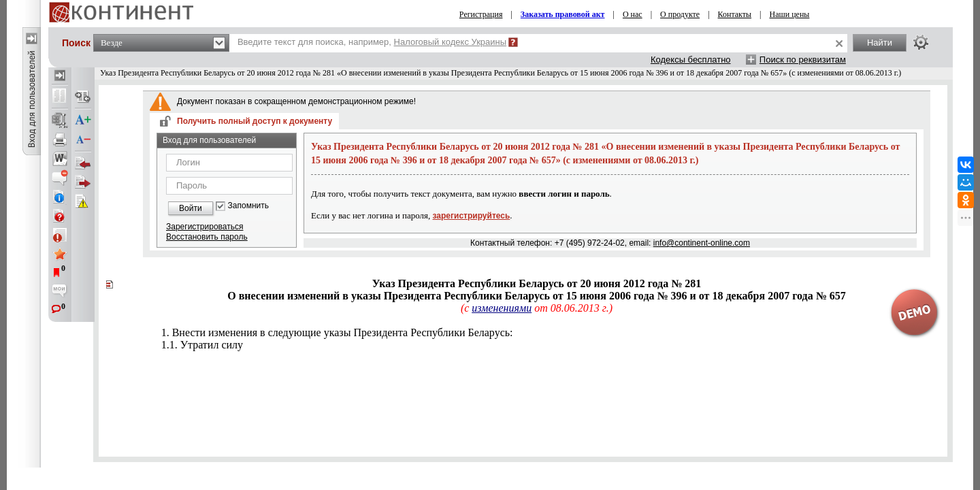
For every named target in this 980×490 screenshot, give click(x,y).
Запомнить (248, 206)
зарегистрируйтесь (472, 216)
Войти (191, 208)
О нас (633, 14)
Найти (880, 43)
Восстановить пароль (207, 237)
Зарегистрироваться (205, 227)
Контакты (735, 14)
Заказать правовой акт (563, 14)
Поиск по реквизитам (803, 60)
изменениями (502, 308)
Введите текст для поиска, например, (372, 42)
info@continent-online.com (702, 243)
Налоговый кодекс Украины (451, 42)
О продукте (680, 14)
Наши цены (790, 14)
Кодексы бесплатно (691, 60)
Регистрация (481, 14)
